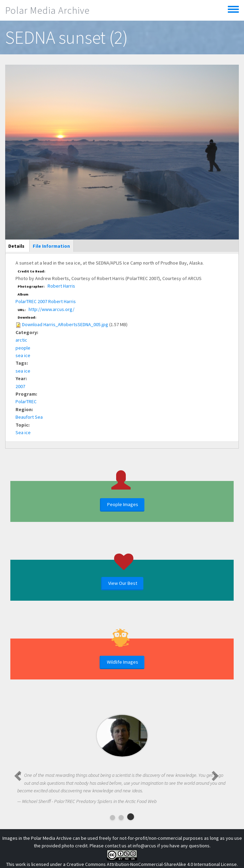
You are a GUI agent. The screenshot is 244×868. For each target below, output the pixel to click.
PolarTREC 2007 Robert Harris (46, 301)
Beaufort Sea (29, 417)
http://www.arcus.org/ (52, 309)
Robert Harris (61, 286)
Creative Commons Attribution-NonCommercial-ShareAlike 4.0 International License (152, 864)
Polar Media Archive (47, 10)
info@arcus (144, 846)
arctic (21, 340)
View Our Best (123, 583)
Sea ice (23, 432)
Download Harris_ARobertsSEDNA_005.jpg (65, 324)
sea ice (23, 355)
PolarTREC (26, 401)
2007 (20, 386)
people (23, 348)
